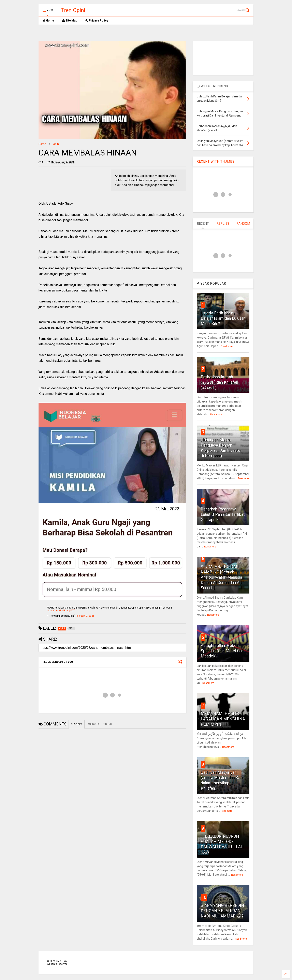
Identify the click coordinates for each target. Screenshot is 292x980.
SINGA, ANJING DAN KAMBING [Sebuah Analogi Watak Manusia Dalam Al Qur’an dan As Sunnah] (221, 577)
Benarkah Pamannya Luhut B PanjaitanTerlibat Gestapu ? (223, 514)
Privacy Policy (97, 21)
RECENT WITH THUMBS (216, 161)
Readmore (227, 346)
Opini (56, 144)
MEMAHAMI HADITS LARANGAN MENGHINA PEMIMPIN (223, 719)
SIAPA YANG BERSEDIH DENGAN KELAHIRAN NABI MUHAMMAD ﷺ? (222, 911)
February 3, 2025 (85, 616)
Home (48, 21)
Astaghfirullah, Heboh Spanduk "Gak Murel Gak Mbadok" (222, 651)
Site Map (70, 21)
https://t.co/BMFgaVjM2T (61, 611)
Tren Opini (73, 10)
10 (204, 897)
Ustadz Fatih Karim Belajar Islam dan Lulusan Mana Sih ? (223, 318)
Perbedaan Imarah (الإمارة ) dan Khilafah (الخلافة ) (219, 382)
